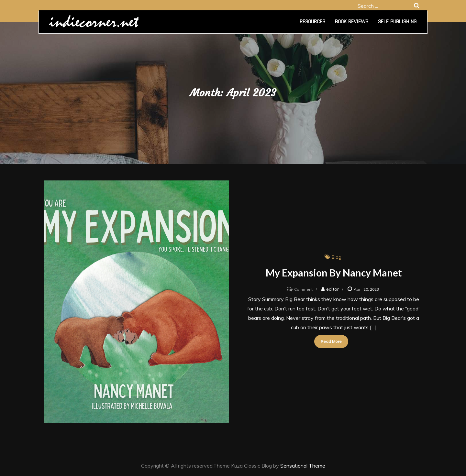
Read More (331, 341)
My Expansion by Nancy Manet (334, 273)
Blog (337, 257)
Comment (303, 289)
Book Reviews (352, 22)
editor (333, 289)
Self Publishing (397, 22)
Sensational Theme (303, 466)
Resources (312, 22)
